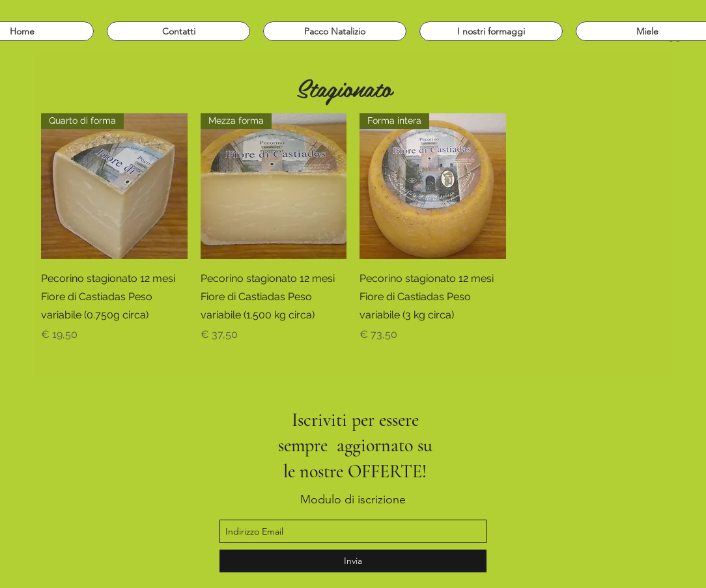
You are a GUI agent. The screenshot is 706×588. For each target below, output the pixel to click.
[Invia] (353, 561)
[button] (491, 31)
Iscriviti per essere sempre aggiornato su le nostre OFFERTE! (355, 446)
